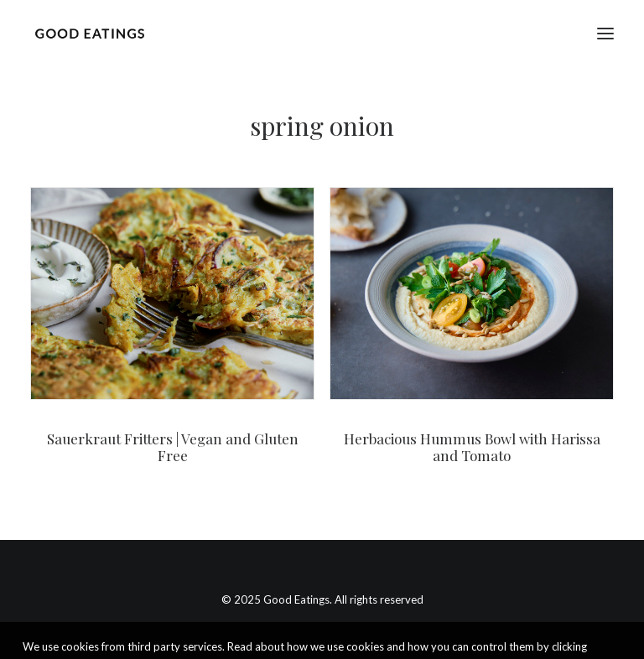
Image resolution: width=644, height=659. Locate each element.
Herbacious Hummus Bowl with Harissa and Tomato (472, 447)
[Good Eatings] (89, 33)
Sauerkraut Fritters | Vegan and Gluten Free (173, 447)
